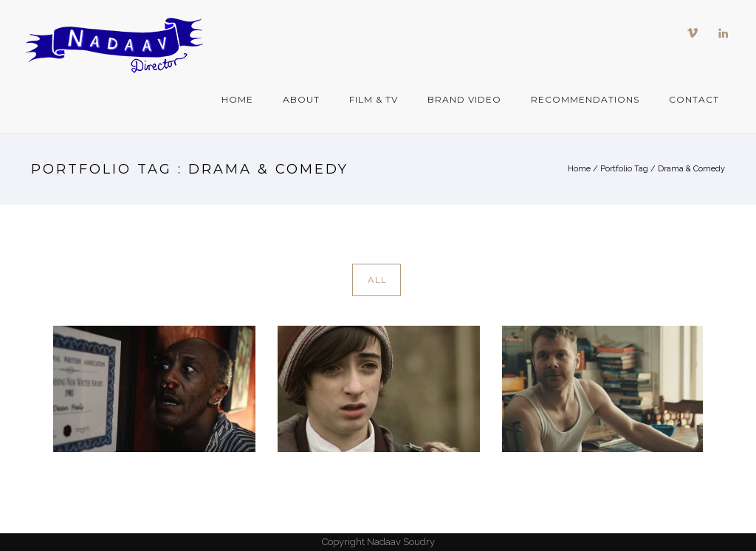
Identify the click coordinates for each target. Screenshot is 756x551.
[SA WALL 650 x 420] (154, 389)
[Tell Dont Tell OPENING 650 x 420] (603, 389)
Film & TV (374, 99)
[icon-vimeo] (696, 33)
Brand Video (464, 99)
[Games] (379, 389)
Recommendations (585, 99)
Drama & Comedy (691, 169)
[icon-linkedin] (724, 33)
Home (237, 99)
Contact (694, 99)
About (301, 99)
